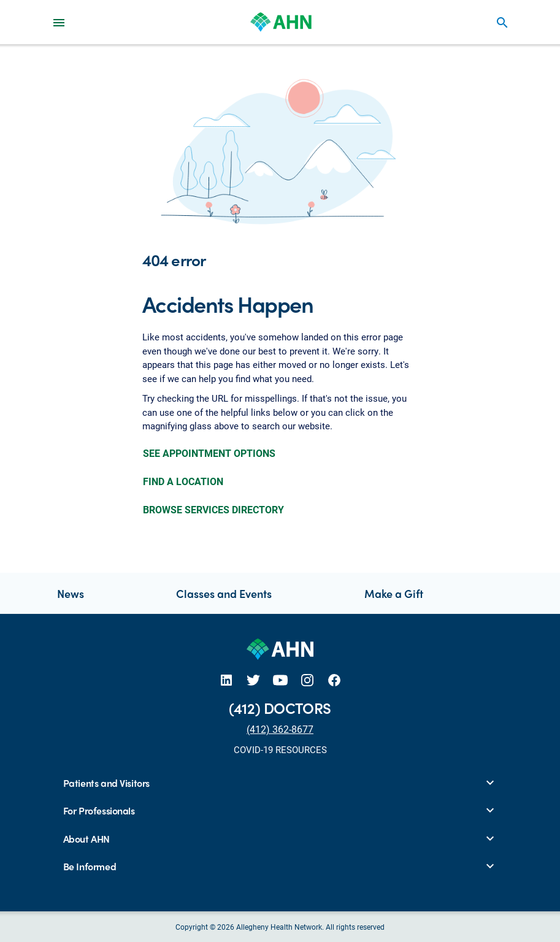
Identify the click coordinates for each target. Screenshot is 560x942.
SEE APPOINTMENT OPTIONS (209, 453)
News (71, 593)
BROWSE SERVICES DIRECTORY (213, 509)
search (502, 23)
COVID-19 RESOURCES (280, 749)
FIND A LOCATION (183, 481)
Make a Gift (394, 593)
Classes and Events (224, 593)
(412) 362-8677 (280, 729)
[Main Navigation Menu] (59, 22)
